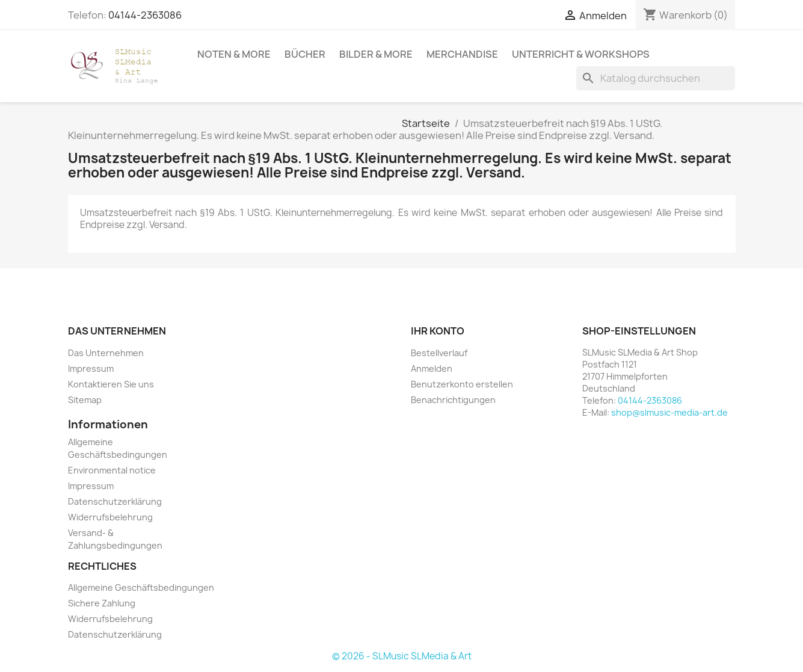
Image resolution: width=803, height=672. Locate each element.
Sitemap (85, 400)
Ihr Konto (438, 331)
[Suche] (656, 78)
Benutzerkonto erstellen (462, 384)
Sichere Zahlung (102, 603)
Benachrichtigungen (453, 400)
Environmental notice (112, 470)
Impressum (91, 368)
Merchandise (462, 54)
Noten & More (234, 54)
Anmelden (432, 368)
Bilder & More (376, 54)
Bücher (305, 54)
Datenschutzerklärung (115, 501)
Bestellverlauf (439, 353)
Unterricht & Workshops (581, 54)
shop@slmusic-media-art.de (669, 412)
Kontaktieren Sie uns (111, 384)
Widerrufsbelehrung (110, 517)
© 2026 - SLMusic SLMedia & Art (402, 656)
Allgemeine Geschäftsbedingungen (141, 587)
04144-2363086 (145, 15)
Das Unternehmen (106, 353)
